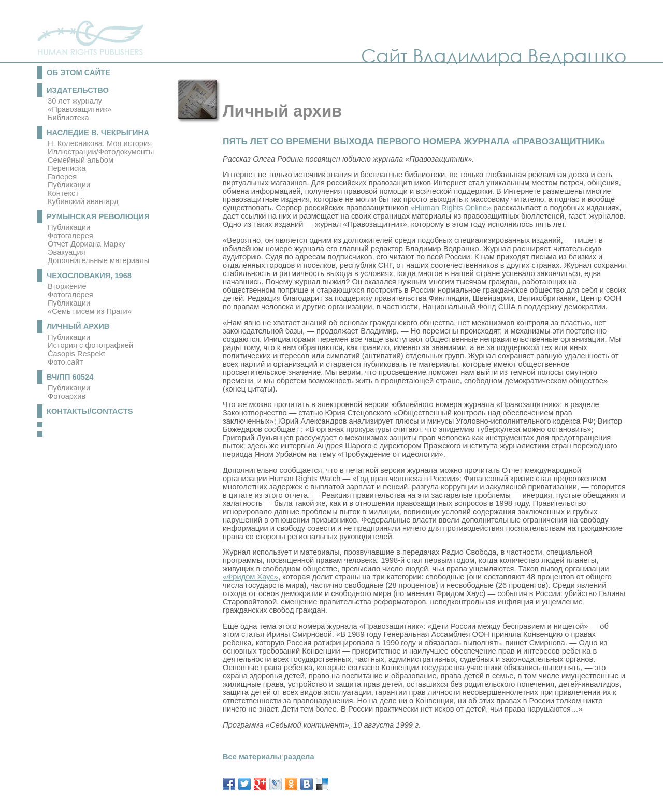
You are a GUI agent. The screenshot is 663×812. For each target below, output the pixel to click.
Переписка (67, 168)
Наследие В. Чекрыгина (98, 133)
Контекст (63, 193)
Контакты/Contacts (90, 411)
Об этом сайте (78, 72)
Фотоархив (67, 396)
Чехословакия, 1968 (89, 275)
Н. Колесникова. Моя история (100, 143)
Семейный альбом (81, 160)
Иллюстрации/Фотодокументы (101, 152)
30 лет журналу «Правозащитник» (80, 105)
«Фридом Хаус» (250, 577)
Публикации (69, 185)
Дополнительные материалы (98, 260)
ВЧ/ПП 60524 (70, 377)
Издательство (78, 90)
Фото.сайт (65, 362)
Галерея (62, 177)
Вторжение (67, 286)
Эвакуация (67, 252)
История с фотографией (90, 345)
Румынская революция (98, 216)
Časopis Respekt (76, 354)
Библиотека (68, 118)
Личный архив (78, 326)
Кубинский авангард (83, 201)
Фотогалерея (70, 236)
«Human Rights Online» (451, 208)
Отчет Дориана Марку (87, 244)
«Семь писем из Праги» (90, 311)
